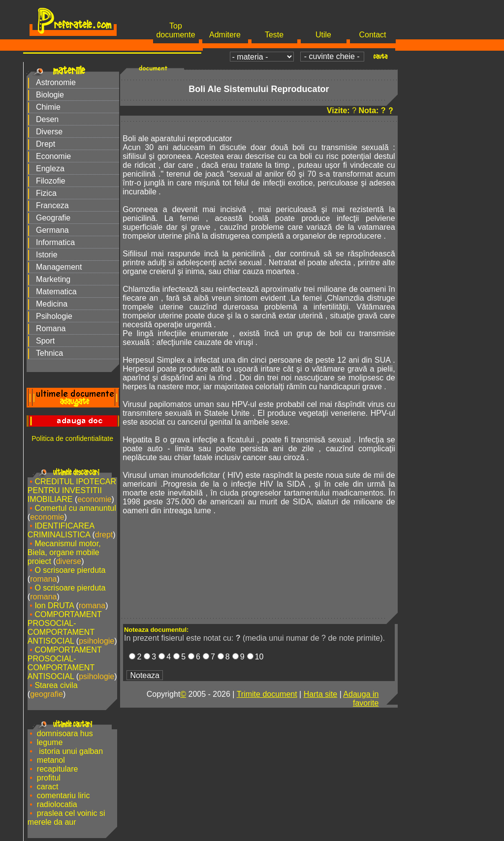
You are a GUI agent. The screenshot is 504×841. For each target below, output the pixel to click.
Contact (372, 35)
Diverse (49, 132)
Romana (51, 328)
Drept (46, 144)
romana (43, 579)
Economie (53, 156)
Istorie (47, 255)
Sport (45, 341)
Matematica (56, 292)
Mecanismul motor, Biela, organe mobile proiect (64, 552)
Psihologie (54, 316)
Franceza (52, 205)
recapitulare (58, 769)
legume (50, 742)
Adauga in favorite (361, 699)
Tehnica (49, 353)
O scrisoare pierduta (70, 570)
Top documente (175, 30)
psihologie (96, 641)
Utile (323, 35)
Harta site (320, 694)
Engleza (50, 169)
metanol (51, 760)
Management (59, 267)
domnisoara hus (65, 733)
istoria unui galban (70, 751)
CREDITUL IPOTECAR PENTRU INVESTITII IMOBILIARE (72, 490)
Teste (274, 35)
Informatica (55, 242)
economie (94, 499)
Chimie (48, 107)
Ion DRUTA (54, 606)
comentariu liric (63, 795)
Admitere (225, 35)
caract (48, 787)
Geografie (53, 218)
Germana (52, 230)
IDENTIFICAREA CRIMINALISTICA (61, 530)
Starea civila (56, 685)
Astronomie (56, 82)
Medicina (52, 304)
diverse (69, 561)
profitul (49, 778)
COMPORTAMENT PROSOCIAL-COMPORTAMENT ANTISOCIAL (65, 628)
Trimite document (267, 694)
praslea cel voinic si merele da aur (66, 818)
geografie (47, 694)
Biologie (50, 95)
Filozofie (51, 181)
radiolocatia (57, 804)
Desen (47, 119)
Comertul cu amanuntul (75, 508)
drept (104, 535)
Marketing (53, 279)
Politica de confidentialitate (72, 438)
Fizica (46, 193)
